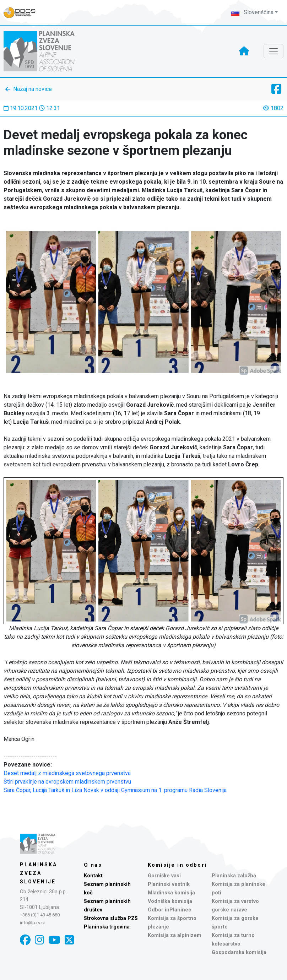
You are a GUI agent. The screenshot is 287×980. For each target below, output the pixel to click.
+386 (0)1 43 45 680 (40, 915)
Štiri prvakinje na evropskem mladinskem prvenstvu (67, 782)
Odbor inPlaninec (169, 910)
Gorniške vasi (164, 876)
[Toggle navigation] (274, 51)
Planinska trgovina (107, 927)
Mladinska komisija (171, 893)
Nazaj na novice (33, 89)
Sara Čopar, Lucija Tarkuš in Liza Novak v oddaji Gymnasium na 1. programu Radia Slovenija (115, 790)
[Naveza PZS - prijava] (23, 13)
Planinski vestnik (169, 884)
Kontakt (93, 876)
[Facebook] (25, 940)
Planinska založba (234, 876)
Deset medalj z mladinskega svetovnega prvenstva (67, 773)
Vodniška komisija (170, 901)
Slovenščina (252, 12)
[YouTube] (54, 940)
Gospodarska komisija (239, 952)
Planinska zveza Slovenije (39, 873)
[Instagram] (39, 940)
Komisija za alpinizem (175, 935)
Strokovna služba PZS (111, 918)
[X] (69, 940)
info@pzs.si (32, 923)
